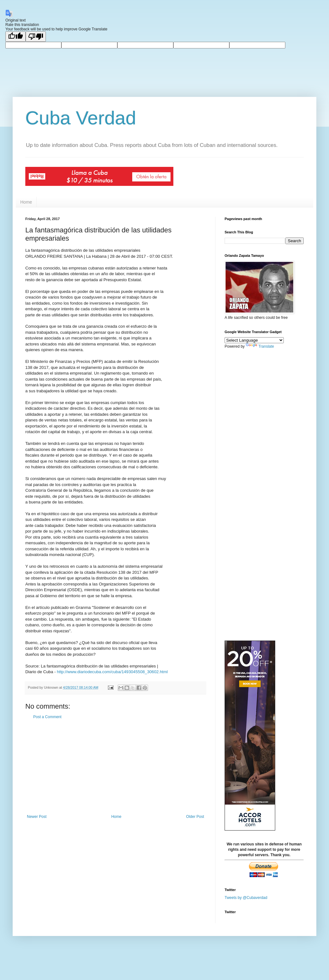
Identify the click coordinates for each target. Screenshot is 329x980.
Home (26, 202)
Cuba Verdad (81, 118)
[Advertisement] (115, 767)
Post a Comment (47, 717)
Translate (260, 346)
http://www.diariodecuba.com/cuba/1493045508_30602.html (112, 672)
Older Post (195, 817)
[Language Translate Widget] (254, 340)
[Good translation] (16, 37)
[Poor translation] (36, 37)
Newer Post (37, 817)
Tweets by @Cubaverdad (246, 897)
